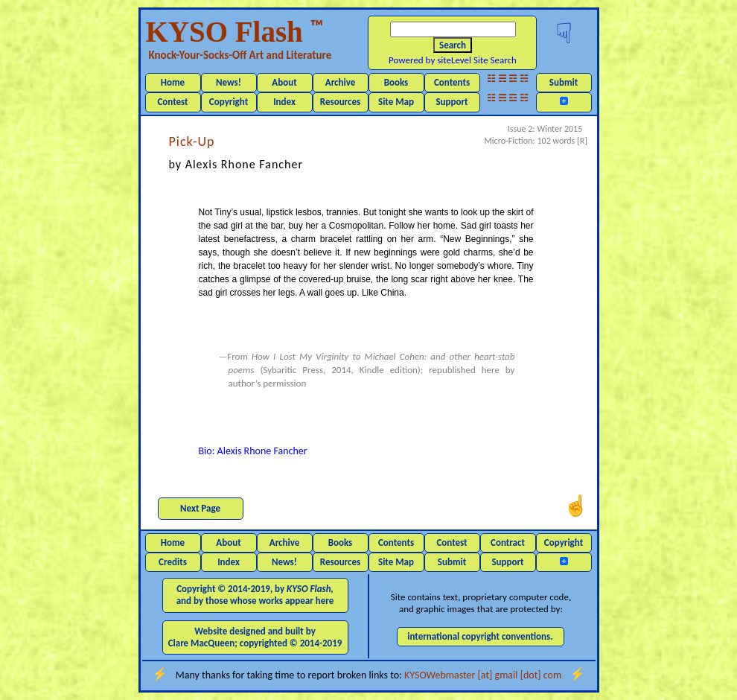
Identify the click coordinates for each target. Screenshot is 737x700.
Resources (340, 102)
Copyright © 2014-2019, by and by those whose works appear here (255, 595)
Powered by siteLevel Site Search (453, 60)
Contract (508, 542)
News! (229, 82)
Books (396, 82)
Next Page (200, 508)
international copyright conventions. (480, 636)
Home (173, 82)
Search (453, 45)
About (284, 82)
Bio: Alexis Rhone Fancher (253, 451)
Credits (173, 562)
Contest (172, 102)
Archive (341, 82)
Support (452, 102)
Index (284, 102)
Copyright (229, 102)
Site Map (396, 102)
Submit (564, 82)
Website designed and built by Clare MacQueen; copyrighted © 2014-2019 (255, 637)
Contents (452, 82)
